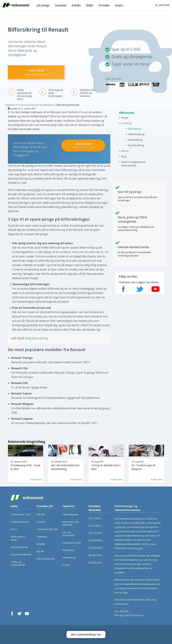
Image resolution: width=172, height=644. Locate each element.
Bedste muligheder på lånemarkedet (133, 164)
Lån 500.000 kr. (96, 563)
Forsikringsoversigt (72, 543)
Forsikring (22, 105)
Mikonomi (10, 105)
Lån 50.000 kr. (95, 526)
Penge (125, 118)
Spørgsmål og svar (19, 547)
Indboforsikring (136, 134)
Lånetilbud (42, 537)
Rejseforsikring (136, 145)
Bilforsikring (36, 105)
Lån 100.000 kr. (96, 533)
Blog (124, 156)
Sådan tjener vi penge (18, 538)
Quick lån (41, 522)
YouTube (27, 614)
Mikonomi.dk (138, 600)
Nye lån (40, 551)
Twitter (19, 614)
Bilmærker (49, 105)
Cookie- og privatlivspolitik (18, 563)
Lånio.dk (149, 600)
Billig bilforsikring (36, 338)
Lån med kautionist (46, 559)
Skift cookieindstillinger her (86, 634)
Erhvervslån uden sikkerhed (71, 523)
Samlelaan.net (121, 604)
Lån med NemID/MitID (69, 534)
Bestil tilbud (36, 72)
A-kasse (66, 565)
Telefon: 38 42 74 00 (20, 515)
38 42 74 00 (164, 5)
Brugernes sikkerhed (21, 555)
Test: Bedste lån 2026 (47, 529)
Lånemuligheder (70, 515)
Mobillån (41, 544)
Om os (125, 151)
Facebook (12, 614)
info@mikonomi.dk (20, 522)
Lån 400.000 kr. (96, 555)
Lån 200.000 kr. (96, 540)
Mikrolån (41, 515)
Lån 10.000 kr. (95, 518)
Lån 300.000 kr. (96, 548)
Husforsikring (135, 140)
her (126, 592)
